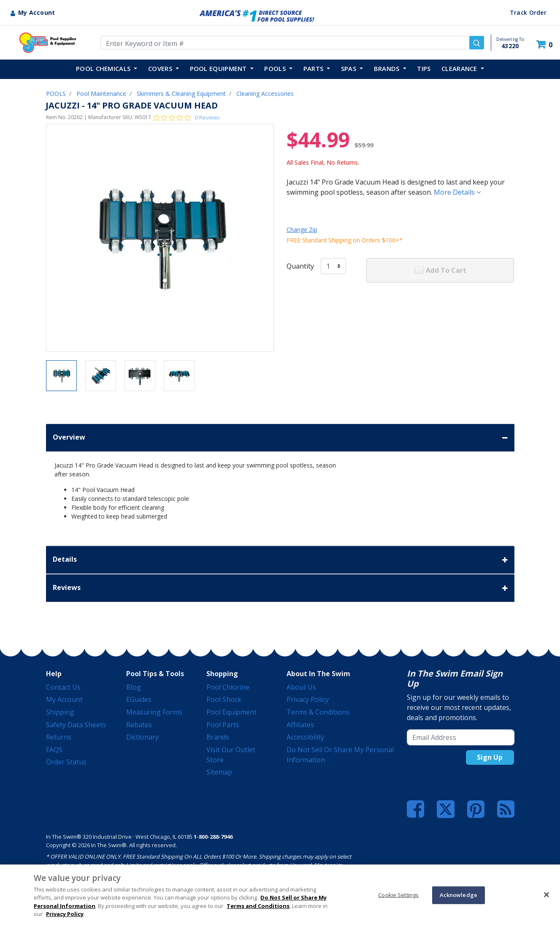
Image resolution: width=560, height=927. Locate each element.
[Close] (546, 894)
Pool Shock (224, 699)
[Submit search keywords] (477, 43)
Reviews (280, 588)
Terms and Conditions (258, 906)
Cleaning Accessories (265, 94)
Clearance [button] (460, 68)
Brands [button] (388, 68)
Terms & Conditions (318, 712)
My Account (64, 699)
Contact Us (63, 687)
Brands (218, 737)
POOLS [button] (276, 68)
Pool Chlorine (228, 687)
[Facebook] (415, 809)
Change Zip (302, 230)
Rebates (139, 725)
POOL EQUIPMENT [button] (219, 68)
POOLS (56, 94)
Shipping (60, 712)
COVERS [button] (161, 68)
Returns (59, 737)
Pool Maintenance (101, 94)
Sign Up (490, 757)
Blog (134, 687)
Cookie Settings (398, 895)
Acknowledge (459, 895)
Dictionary (142, 737)
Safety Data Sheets (76, 725)
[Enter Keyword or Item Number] (292, 43)
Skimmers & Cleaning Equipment (181, 94)
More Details (457, 192)
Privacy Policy (308, 699)
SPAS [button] (350, 68)
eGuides (139, 699)
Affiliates (300, 725)
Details (280, 560)
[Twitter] (446, 808)
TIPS (424, 68)
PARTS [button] (314, 68)
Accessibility (305, 737)
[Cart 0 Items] (545, 45)
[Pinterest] (476, 809)
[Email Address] (461, 737)
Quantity (300, 266)
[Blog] (506, 809)
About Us (301, 687)
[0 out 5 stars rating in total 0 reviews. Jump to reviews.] (186, 117)
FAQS (54, 750)
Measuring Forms (154, 712)
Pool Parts (223, 725)
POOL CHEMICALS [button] (104, 68)
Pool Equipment (231, 712)
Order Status (66, 762)
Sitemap (219, 772)
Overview (280, 438)
